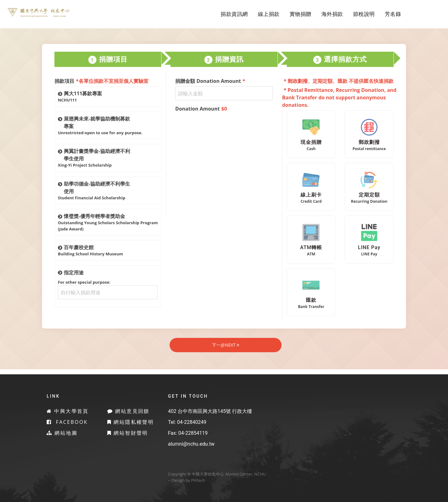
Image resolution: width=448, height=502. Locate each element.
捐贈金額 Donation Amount (210, 81)
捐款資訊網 (234, 14)
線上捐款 (269, 14)
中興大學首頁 (68, 411)
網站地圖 (63, 433)
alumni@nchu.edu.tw (191, 444)
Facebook (68, 422)
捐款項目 (101, 81)
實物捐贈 (301, 14)
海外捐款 (332, 14)
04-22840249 (192, 422)
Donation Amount (201, 109)
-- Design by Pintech (187, 480)
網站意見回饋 (129, 411)
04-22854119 (193, 433)
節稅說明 (364, 14)
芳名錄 (393, 14)
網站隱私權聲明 (131, 422)
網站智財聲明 (128, 433)
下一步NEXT (226, 345)
